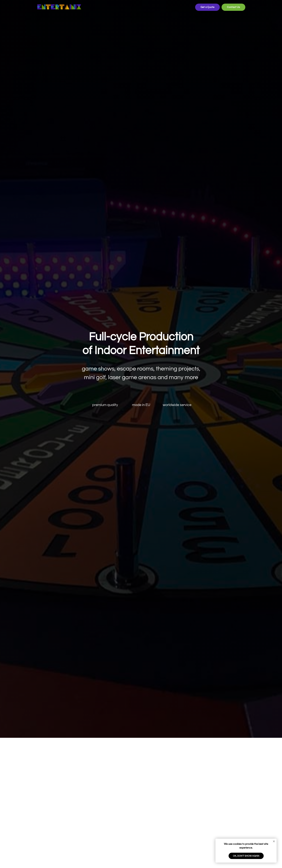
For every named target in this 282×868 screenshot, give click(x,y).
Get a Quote (207, 7)
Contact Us (233, 7)
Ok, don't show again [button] (246, 856)
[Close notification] (274, 841)
